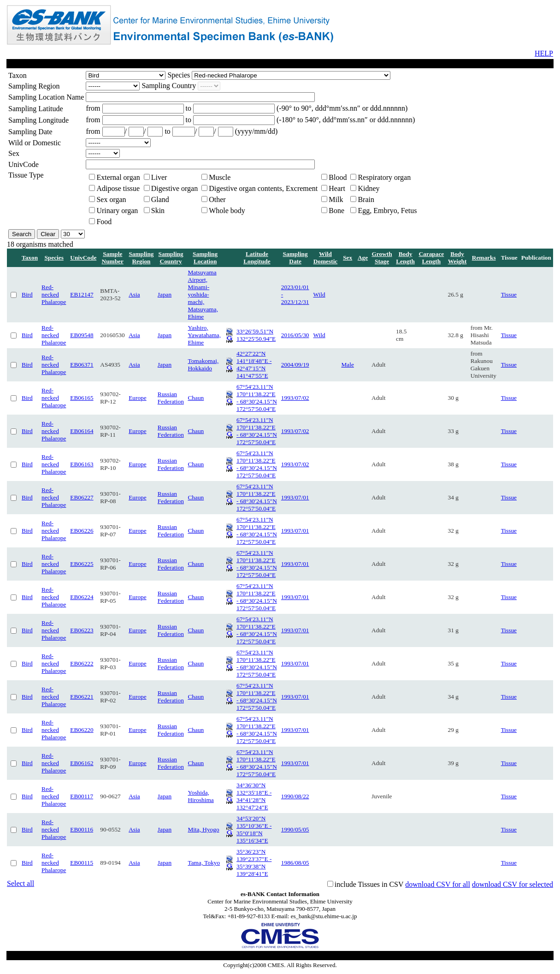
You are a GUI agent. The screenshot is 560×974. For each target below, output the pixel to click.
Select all (21, 883)
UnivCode (83, 258)
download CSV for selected (513, 884)
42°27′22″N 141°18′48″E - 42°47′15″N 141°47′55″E (254, 365)
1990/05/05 (295, 829)
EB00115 (82, 863)
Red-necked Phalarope (54, 294)
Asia (134, 294)
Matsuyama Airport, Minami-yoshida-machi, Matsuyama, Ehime (203, 294)
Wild (319, 294)
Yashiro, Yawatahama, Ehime (204, 335)
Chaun (196, 398)
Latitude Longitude (257, 258)
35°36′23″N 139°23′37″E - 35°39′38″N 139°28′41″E (254, 863)
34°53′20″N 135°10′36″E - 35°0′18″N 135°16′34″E (254, 829)
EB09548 (82, 335)
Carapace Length (431, 258)
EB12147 (82, 294)
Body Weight (457, 258)
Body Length (405, 258)
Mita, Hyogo (203, 829)
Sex (348, 258)
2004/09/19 (295, 365)
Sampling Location (205, 258)
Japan (165, 294)
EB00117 (82, 796)
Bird (27, 294)
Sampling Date (295, 258)
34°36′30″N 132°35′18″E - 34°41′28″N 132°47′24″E (254, 796)
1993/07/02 (295, 398)
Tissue (509, 294)
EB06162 (82, 763)
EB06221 (82, 697)
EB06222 (82, 663)
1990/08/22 (295, 796)
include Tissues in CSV (369, 884)
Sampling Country (171, 258)
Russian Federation (171, 398)
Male (347, 365)
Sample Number (113, 258)
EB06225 (82, 564)
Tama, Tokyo (204, 863)
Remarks (484, 258)
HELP (544, 53)
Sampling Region (141, 258)
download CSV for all (438, 884)
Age (363, 258)
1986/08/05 (295, 863)
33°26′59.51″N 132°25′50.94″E (256, 335)
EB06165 (82, 398)
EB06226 (82, 531)
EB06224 (82, 597)
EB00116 (82, 829)
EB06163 (82, 464)
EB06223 (82, 630)
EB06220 (82, 730)
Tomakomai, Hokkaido (203, 365)
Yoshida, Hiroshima (200, 796)
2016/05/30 (295, 335)
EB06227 (82, 497)
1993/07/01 (295, 497)
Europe (138, 398)
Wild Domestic (326, 258)
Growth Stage (382, 258)
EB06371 (82, 365)
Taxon (30, 258)
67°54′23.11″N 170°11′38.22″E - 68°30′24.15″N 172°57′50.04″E (257, 398)
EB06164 (82, 431)
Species (54, 258)
